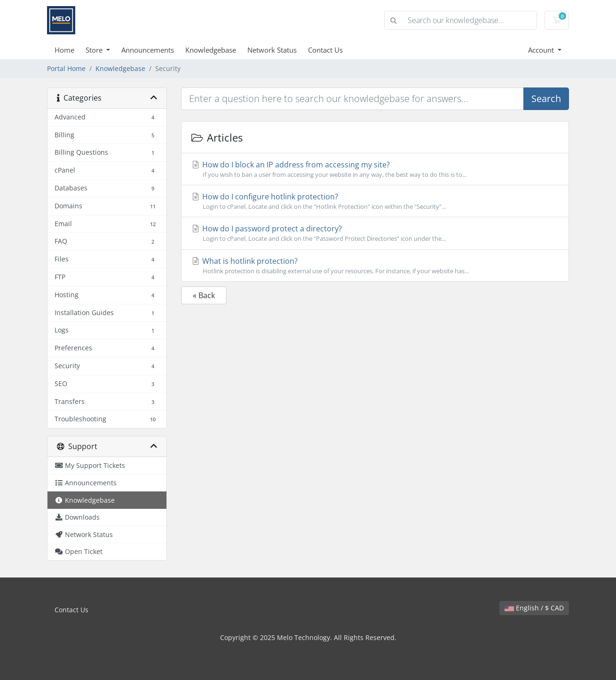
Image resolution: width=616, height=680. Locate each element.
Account (542, 50)
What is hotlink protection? (375, 266)
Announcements (148, 50)
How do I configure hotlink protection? (375, 201)
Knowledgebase (211, 50)
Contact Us (325, 50)
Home (64, 50)
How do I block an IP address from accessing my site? (375, 169)
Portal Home (66, 68)
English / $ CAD (534, 608)
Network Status (272, 50)
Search (546, 99)
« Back (204, 295)
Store (95, 50)
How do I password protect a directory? (375, 233)
